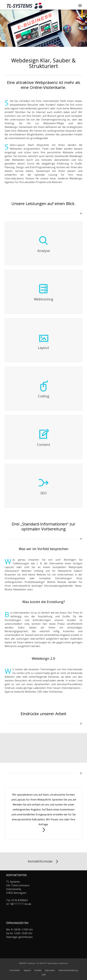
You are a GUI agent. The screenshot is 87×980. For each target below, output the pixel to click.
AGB (44, 975)
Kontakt (38, 970)
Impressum (50, 970)
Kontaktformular (44, 862)
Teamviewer (15, 970)
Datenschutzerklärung (68, 970)
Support (27, 970)
